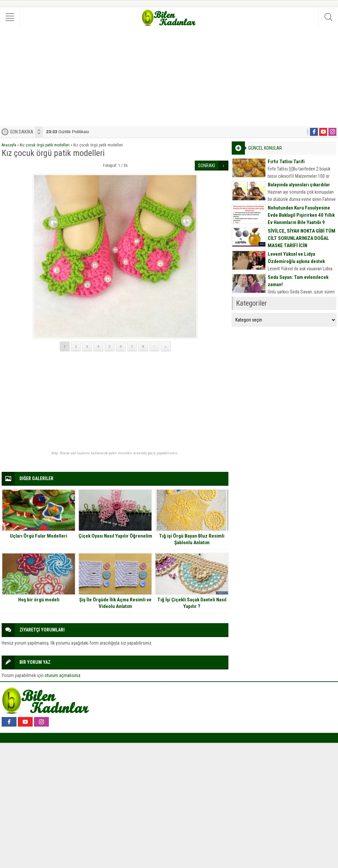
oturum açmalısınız (63, 675)
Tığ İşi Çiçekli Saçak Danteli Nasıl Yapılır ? (192, 603)
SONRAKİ (207, 166)
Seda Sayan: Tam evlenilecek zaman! (298, 281)
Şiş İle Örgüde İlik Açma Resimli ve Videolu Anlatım (115, 603)
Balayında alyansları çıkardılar (299, 185)
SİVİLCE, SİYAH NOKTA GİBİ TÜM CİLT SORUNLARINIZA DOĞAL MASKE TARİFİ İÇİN (302, 238)
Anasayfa (9, 145)
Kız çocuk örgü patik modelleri (45, 145)
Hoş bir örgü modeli (39, 600)
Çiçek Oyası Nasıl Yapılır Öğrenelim (115, 536)
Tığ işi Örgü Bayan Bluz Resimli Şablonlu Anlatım (192, 539)
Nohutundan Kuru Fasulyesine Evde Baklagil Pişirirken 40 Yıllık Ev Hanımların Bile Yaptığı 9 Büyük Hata (301, 219)
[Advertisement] (169, 77)
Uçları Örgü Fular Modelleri (39, 536)
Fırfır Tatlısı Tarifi (286, 162)
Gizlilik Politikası (68, 132)
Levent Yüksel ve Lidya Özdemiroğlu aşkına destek (296, 258)
